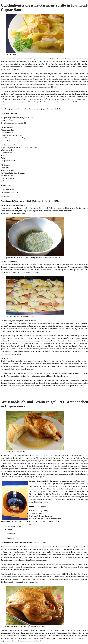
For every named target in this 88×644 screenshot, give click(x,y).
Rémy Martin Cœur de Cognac (43, 456)
